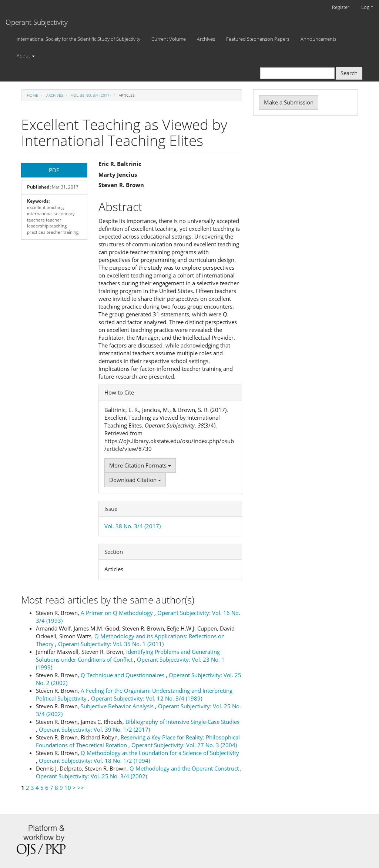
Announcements (318, 39)
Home (33, 95)
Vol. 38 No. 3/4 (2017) (91, 95)
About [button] (26, 56)
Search (349, 73)
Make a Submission (289, 102)
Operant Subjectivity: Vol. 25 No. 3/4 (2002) (91, 776)
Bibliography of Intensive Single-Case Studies (182, 722)
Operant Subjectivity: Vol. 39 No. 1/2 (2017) (94, 729)
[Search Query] (297, 73)
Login (367, 7)
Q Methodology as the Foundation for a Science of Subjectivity (160, 753)
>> (81, 788)
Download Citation (135, 480)
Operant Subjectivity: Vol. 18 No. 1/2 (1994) (94, 761)
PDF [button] (54, 170)
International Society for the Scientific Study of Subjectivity (78, 39)
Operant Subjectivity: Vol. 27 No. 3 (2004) (184, 745)
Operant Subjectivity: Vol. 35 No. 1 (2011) (111, 644)
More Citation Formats (140, 465)
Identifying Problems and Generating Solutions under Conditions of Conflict (128, 656)
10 (68, 788)
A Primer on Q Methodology (118, 613)
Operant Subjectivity (37, 22)
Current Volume (169, 39)
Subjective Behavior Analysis (118, 706)
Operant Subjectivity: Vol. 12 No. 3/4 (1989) (147, 698)
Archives (206, 39)
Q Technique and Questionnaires (123, 675)
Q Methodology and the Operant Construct (185, 768)
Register (341, 7)
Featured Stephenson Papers (258, 39)
